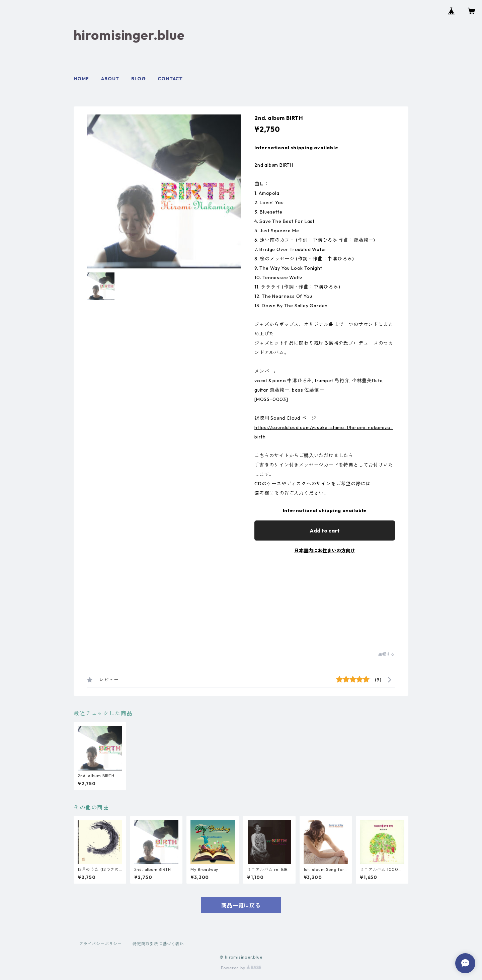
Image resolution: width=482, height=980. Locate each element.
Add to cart (325, 530)
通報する (386, 654)
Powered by (241, 968)
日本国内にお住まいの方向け (325, 551)
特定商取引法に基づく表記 (158, 944)
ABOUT (110, 79)
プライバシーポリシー (100, 944)
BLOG (138, 79)
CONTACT (170, 79)
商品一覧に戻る (241, 905)
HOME (81, 79)
